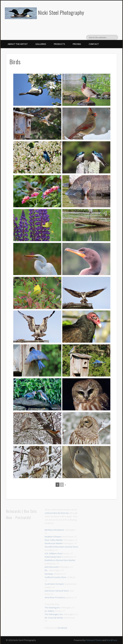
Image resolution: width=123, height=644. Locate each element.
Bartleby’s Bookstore (54, 530)
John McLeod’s (52, 567)
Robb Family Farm (53, 557)
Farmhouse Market (54, 543)
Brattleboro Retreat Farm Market (60, 560)
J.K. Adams (49, 611)
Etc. (46, 570)
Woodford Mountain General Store (61, 547)
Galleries (41, 44)
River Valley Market (54, 540)
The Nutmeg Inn (52, 608)
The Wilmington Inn (54, 614)
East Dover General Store (57, 591)
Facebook (62, 628)
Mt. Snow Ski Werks (54, 618)
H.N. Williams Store (54, 553)
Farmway (49, 574)
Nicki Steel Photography (61, 12)
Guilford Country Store (55, 577)
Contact (94, 44)
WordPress (112, 640)
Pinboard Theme (94, 640)
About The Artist (18, 44)
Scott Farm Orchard (54, 584)
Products (59, 44)
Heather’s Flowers (53, 537)
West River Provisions (55, 597)
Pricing (77, 44)
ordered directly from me (57, 513)
